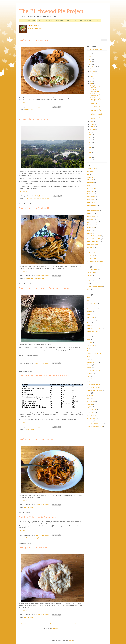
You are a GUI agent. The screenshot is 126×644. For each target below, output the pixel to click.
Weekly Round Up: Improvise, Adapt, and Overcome (44, 288)
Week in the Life (91, 410)
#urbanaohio (90, 247)
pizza (88, 351)
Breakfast (89, 281)
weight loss (38, 538)
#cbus (88, 174)
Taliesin (89, 393)
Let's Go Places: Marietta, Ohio (34, 119)
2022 (90, 132)
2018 (90, 142)
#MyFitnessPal (91, 213)
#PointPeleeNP (91, 225)
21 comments (45, 276)
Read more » (23, 103)
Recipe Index (31, 20)
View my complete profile (35, 28)
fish (88, 300)
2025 (90, 59)
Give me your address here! (94, 49)
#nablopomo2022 (92, 216)
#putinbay (89, 230)
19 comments (45, 363)
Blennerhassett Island (30, 198)
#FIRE (88, 185)
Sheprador (90, 373)
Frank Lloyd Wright (92, 303)
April (92, 122)
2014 (90, 152)
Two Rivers (90, 404)
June (92, 81)
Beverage (89, 275)
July (91, 79)
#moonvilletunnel (91, 208)
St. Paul (89, 382)
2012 (90, 157)
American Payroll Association (95, 261)
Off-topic (89, 337)
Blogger (71, 640)
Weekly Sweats (91, 418)
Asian (88, 267)
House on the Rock (92, 309)
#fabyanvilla (90, 180)
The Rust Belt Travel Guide (45, 20)
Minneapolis (90, 326)
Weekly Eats (90, 413)
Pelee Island (90, 345)
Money (89, 334)
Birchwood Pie (34, 26)
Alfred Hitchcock (91, 258)
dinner (88, 298)
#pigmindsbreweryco (92, 222)
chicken (89, 289)
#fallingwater (90, 183)
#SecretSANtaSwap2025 (94, 239)
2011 (90, 160)
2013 (90, 155)
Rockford (89, 365)
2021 (90, 135)
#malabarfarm (91, 202)
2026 (90, 57)
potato (88, 357)
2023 (90, 64)
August (92, 76)
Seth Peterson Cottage (93, 371)
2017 (90, 145)
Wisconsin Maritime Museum (95, 427)
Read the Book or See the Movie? (84, 20)
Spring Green (90, 379)
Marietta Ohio (41, 198)
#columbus (90, 177)
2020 (90, 137)
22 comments (46, 196)
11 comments (45, 535)
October (93, 71)
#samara (89, 233)
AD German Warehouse (93, 253)
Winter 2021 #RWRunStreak (95, 424)
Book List (69, 20)
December (93, 66)
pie (87, 348)
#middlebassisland (92, 205)
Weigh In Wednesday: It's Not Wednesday (39, 517)
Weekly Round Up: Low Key (33, 547)
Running (89, 368)
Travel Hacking (91, 401)
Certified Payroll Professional (95, 286)
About (98, 20)
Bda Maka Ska (91, 272)
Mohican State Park (92, 331)
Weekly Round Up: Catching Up (35, 208)
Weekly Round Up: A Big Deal (34, 40)
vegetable (89, 407)
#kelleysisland (91, 188)
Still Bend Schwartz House (94, 390)
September (93, 74)
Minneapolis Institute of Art (94, 328)
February (93, 127)
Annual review (91, 264)
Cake (88, 284)
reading (89, 359)
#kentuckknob (91, 194)
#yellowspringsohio (92, 250)
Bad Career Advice (29, 278)
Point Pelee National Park (94, 354)
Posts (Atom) (55, 628)
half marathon (91, 306)
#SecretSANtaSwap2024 (94, 236)
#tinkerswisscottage (92, 244)
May (92, 84)
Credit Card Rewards (93, 292)
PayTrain (89, 342)
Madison (89, 314)
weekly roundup (28, 110)
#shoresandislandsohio (93, 242)
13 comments (45, 427)
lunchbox (89, 312)
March (92, 124)
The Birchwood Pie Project (51, 11)
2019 (90, 140)
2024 (90, 62)
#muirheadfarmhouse (93, 211)
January (93, 129)
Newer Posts (24, 624)
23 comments (45, 107)
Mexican (89, 323)
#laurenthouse (91, 199)
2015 (90, 150)
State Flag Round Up (93, 387)
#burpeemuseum (91, 172)
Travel (47, 198)
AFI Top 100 (90, 256)
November (93, 69)
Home (23, 20)
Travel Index (59, 20)
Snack (88, 376)
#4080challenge (91, 169)
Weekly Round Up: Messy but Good (36, 439)
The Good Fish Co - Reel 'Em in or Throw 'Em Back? (45, 375)
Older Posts (78, 624)
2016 (90, 147)
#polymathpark (91, 227)
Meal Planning (91, 320)
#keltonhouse (90, 191)
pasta (88, 340)
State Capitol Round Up (93, 385)
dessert (89, 295)
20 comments (45, 505)
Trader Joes (90, 396)
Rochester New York (92, 362)
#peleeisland (90, 219)
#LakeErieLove (91, 197)
